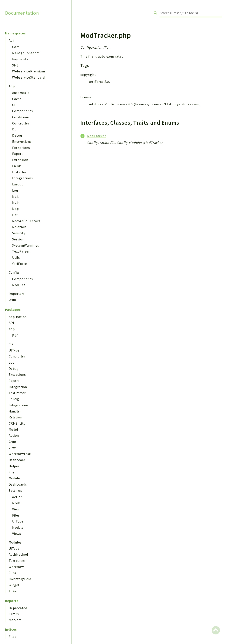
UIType (14, 350)
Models (18, 527)
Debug (17, 135)
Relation (19, 227)
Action (14, 435)
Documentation (22, 13)
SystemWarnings (26, 245)
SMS (15, 65)
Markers (15, 620)
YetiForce (20, 264)
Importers (17, 294)
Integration (18, 387)
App (12, 86)
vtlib (12, 300)
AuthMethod (18, 554)
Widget (14, 585)
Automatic (21, 93)
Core (16, 47)
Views (17, 534)
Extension (20, 160)
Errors (14, 614)
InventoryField (20, 579)
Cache (17, 99)
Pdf (15, 215)
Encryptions (22, 141)
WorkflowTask (20, 454)
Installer (19, 172)
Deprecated (18, 608)
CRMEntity (17, 423)
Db (14, 129)
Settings (15, 490)
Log (15, 190)
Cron (12, 442)
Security (19, 233)
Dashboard (17, 460)
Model (13, 429)
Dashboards (18, 484)
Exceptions (21, 148)
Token (13, 591)
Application (18, 317)
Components (23, 111)
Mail (16, 196)
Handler (15, 411)
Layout (18, 184)
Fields (17, 166)
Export (18, 154)
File (12, 472)
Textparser (17, 561)
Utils (16, 257)
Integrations (23, 178)
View (12, 448)
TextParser (21, 251)
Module (14, 478)
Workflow (16, 567)
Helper (14, 466)
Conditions (21, 117)
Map (15, 209)
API (11, 323)
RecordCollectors (26, 221)
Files (16, 515)
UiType (14, 548)
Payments (20, 59)
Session (18, 239)
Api (11, 40)
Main (16, 202)
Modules (19, 285)
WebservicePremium (29, 71)
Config (14, 272)
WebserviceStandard (28, 77)
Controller (21, 123)
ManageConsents (26, 53)
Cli (14, 105)
